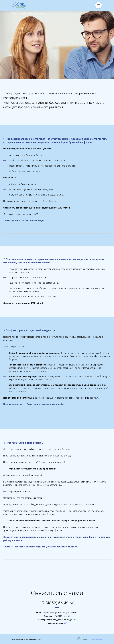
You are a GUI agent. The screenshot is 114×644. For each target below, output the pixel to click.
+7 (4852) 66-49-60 (57, 603)
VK (65, 623)
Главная (15, 13)
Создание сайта (96, 640)
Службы (23, 13)
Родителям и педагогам (37, 13)
